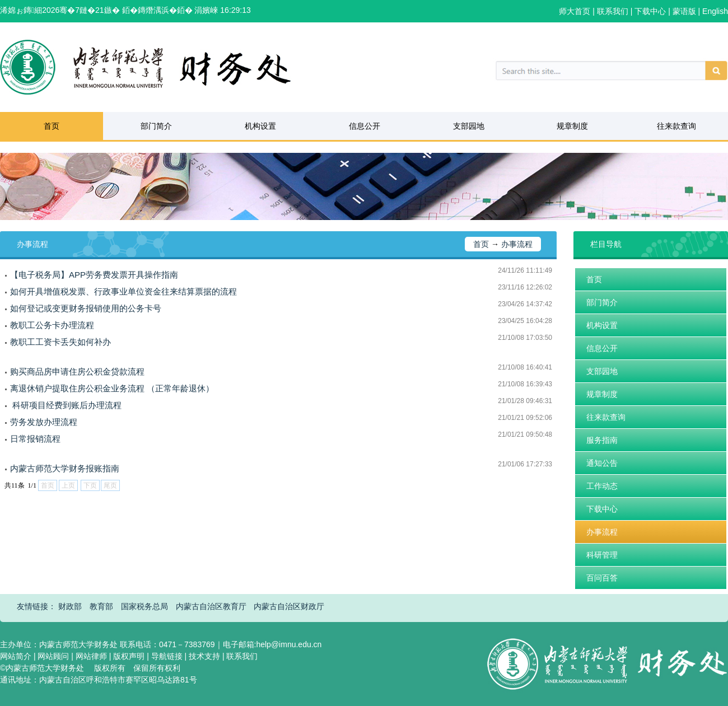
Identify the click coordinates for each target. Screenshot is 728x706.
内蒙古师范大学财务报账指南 (65, 468)
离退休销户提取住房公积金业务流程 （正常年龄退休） (112, 388)
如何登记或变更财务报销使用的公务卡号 (86, 308)
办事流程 (517, 244)
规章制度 (572, 126)
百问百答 (602, 578)
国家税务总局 (144, 606)
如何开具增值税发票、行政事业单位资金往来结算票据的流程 (123, 291)
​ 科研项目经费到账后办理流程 (66, 405)
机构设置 (260, 126)
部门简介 (156, 126)
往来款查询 (676, 126)
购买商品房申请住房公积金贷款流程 (77, 371)
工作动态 (602, 486)
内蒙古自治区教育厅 (211, 606)
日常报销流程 (35, 439)
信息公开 (365, 126)
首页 (52, 126)
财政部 (70, 606)
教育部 (101, 606)
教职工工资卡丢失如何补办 (60, 342)
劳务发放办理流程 (44, 422)
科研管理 (602, 555)
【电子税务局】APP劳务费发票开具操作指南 (94, 275)
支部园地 (469, 126)
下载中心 (602, 509)
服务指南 (602, 440)
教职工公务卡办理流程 (52, 325)
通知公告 (602, 463)
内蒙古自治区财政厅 (289, 606)
